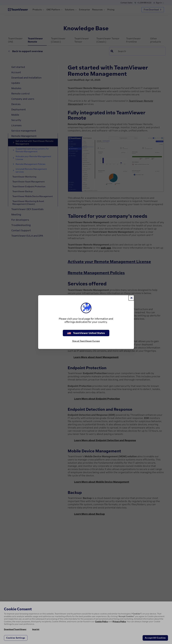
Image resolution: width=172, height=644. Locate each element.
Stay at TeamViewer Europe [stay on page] (86, 341)
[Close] (131, 298)
